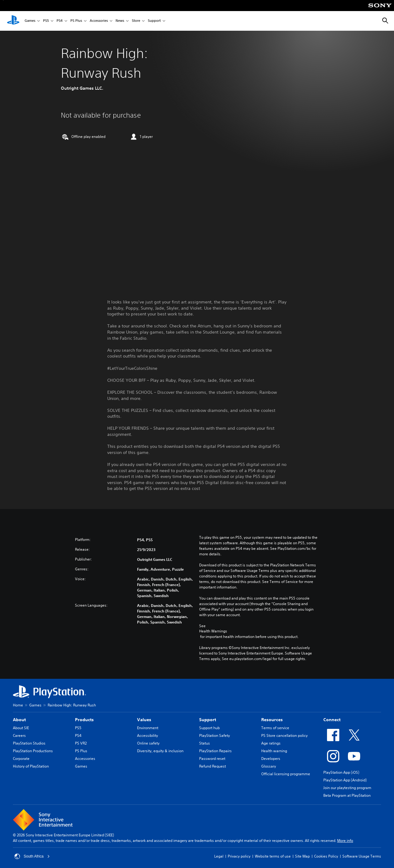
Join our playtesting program (347, 788)
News (120, 21)
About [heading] (19, 720)
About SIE (21, 728)
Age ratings (271, 743)
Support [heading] (208, 720)
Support (154, 21)
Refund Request (213, 766)
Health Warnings (213, 631)
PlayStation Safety (215, 735)
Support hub (209, 728)
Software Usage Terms (362, 856)
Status (205, 743)
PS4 (60, 21)
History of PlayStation (31, 766)
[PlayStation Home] (13, 21)
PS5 (46, 21)
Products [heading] (84, 720)
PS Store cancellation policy (284, 735)
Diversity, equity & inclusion (160, 751)
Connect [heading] (332, 720)
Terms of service (275, 728)
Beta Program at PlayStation (347, 795)
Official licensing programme (286, 774)
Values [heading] (144, 720)
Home (18, 705)
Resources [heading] (272, 720)
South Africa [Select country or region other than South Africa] (32, 856)
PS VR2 (81, 743)
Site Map (302, 856)
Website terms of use (273, 856)
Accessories (99, 21)
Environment (148, 728)
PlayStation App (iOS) (341, 772)
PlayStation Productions (33, 751)
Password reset (212, 759)
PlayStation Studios (29, 743)
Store (136, 21)
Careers (19, 735)
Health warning (274, 751)
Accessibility (148, 735)
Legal (219, 856)
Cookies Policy (326, 856)
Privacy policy (239, 856)
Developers (271, 759)
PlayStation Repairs (215, 751)
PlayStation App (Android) (345, 780)
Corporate (21, 759)
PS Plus (76, 21)
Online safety (148, 743)
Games (30, 21)
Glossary (269, 766)
